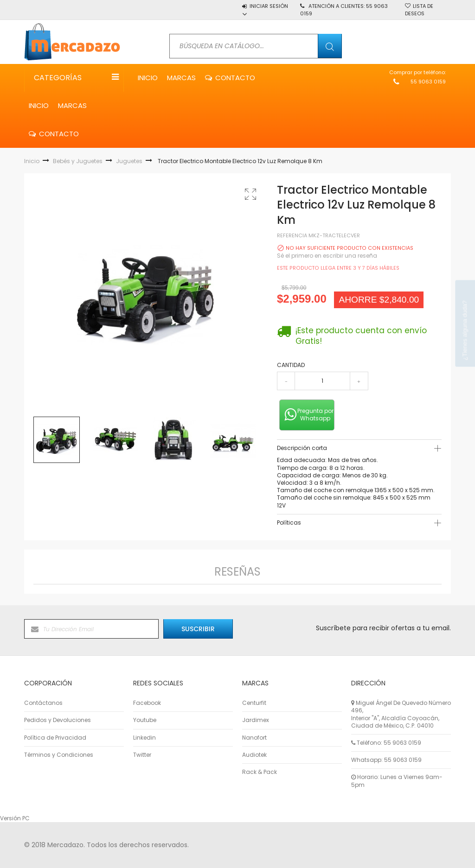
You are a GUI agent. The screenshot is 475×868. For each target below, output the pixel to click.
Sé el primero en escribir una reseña (327, 256)
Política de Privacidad (55, 738)
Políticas (289, 523)
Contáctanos (43, 703)
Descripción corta (302, 448)
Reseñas (237, 572)
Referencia (292, 236)
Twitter (142, 755)
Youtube (145, 720)
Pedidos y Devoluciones (58, 720)
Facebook (147, 703)
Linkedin (144, 738)
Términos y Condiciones (59, 755)
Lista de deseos (419, 10)
